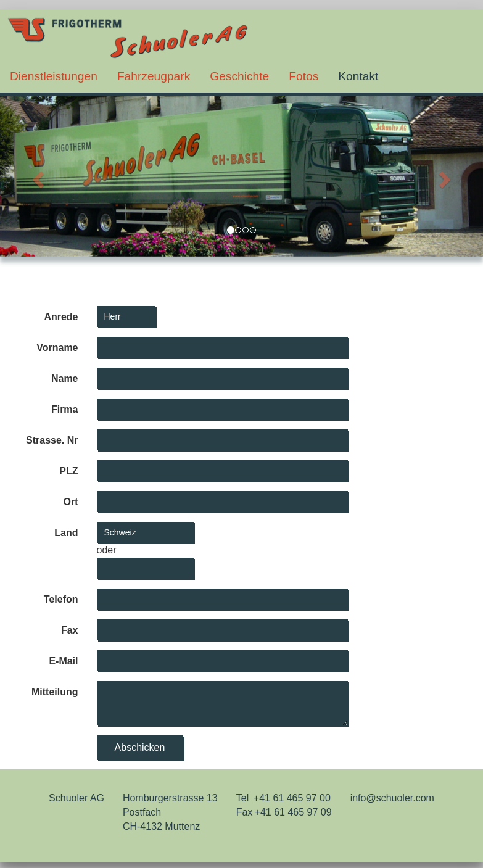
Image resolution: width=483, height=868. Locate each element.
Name (65, 378)
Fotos (303, 76)
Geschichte (239, 76)
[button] (36, 176)
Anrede (61, 317)
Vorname (57, 348)
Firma (65, 409)
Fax (70, 630)
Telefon (61, 599)
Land (66, 533)
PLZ (68, 471)
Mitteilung (55, 692)
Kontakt (358, 76)
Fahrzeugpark (154, 76)
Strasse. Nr (52, 440)
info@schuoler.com (392, 798)
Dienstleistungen (54, 76)
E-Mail (63, 661)
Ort (71, 502)
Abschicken (140, 747)
